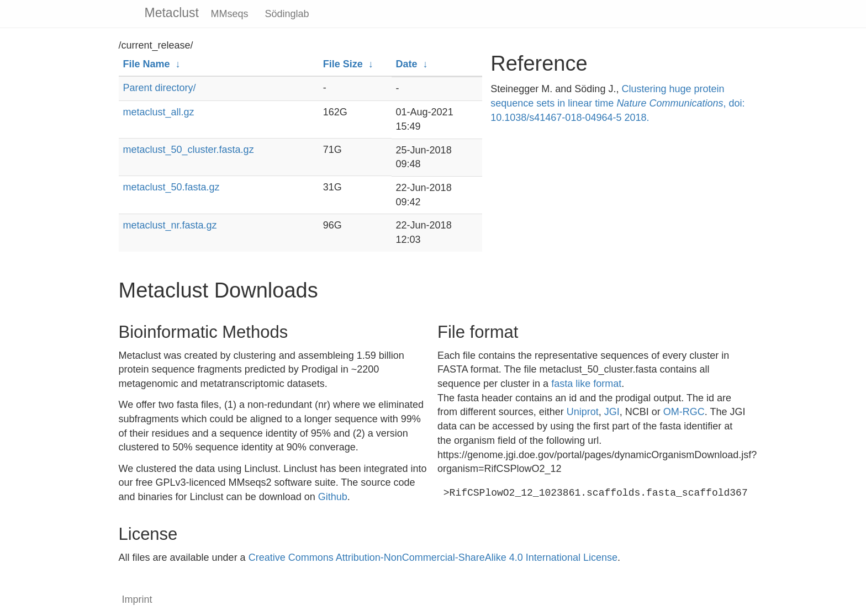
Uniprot (583, 412)
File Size (343, 64)
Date (407, 64)
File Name (147, 64)
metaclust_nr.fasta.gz (170, 225)
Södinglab (287, 14)
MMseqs (230, 14)
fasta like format (586, 384)
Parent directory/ (160, 88)
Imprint (137, 599)
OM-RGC (684, 412)
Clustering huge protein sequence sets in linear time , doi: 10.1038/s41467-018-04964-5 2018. (617, 103)
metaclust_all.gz (159, 112)
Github (333, 497)
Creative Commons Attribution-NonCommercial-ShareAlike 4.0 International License (433, 557)
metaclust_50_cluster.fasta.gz (189, 150)
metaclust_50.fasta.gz (171, 187)
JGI (612, 412)
